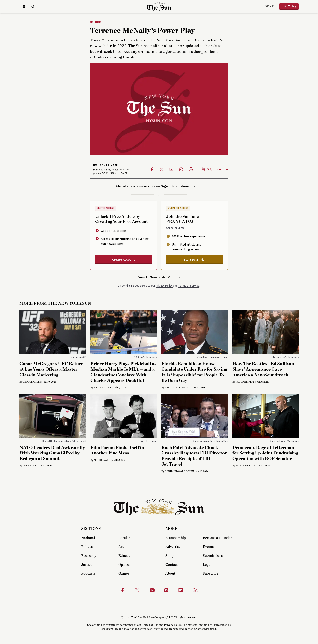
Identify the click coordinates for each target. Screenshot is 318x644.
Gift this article (215, 169)
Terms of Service (189, 286)
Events (208, 547)
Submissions (213, 556)
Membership (176, 538)
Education (127, 556)
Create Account (124, 260)
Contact (172, 565)
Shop (170, 556)
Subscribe (211, 574)
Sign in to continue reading (182, 186)
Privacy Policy (164, 286)
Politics (87, 547)
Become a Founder (217, 538)
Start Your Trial (194, 260)
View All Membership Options (159, 277)
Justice (87, 565)
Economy (89, 556)
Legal (207, 565)
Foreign (125, 538)
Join (289, 6)
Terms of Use (150, 625)
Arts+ (123, 547)
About (170, 574)
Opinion (125, 565)
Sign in (270, 6)
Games (124, 574)
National (96, 22)
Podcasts (88, 574)
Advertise (173, 547)
